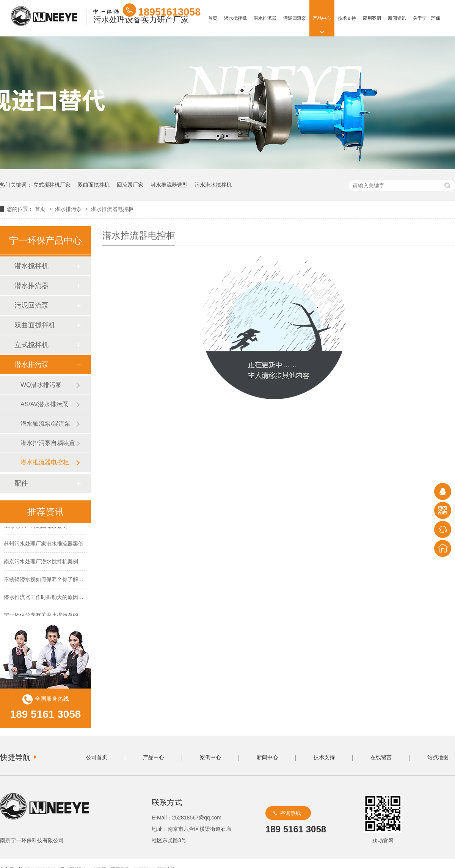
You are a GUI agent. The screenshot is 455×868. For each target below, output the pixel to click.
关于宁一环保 (427, 18)
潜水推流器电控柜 (112, 209)
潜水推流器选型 (169, 185)
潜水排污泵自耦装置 (48, 443)
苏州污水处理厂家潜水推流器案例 (44, 544)
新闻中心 (267, 757)
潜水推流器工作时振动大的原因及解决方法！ (57, 598)
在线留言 (381, 757)
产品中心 (322, 18)
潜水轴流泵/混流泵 (45, 424)
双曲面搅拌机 (94, 185)
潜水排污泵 (69, 209)
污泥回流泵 (295, 18)
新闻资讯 (397, 18)
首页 (213, 18)
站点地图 (438, 757)
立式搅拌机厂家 (52, 185)
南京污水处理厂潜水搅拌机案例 (41, 562)
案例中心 (210, 757)
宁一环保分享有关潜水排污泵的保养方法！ (54, 616)
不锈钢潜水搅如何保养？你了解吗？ (46, 580)
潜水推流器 (265, 18)
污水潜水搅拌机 (213, 185)
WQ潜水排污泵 (41, 385)
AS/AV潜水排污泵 (44, 404)
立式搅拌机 (31, 345)
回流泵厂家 (130, 185)
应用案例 (372, 18)
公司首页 (97, 757)
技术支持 (347, 18)
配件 (21, 483)
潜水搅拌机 (235, 18)
